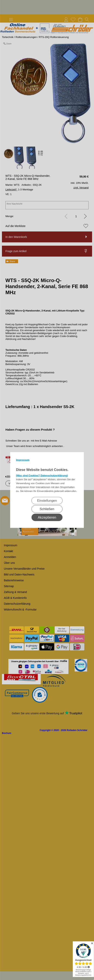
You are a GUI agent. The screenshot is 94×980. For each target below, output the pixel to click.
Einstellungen (47, 501)
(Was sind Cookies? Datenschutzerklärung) (42, 475)
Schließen (47, 509)
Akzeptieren (47, 517)
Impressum (23, 460)
